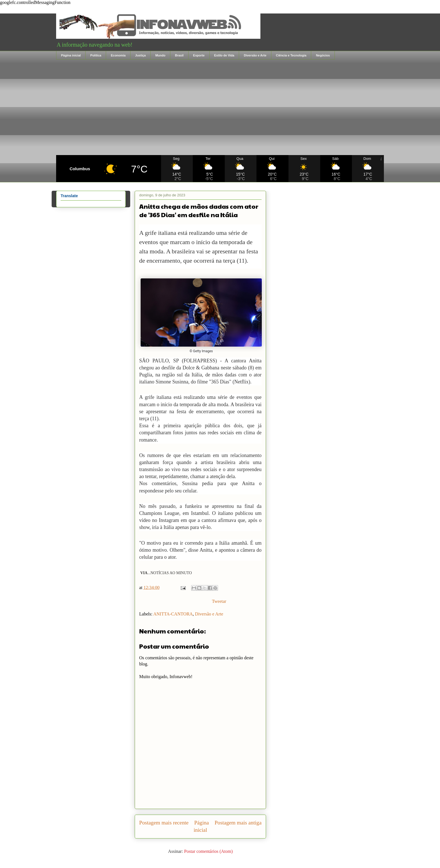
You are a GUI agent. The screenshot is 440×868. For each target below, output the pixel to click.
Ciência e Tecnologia (291, 55)
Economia (118, 55)
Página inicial (71, 55)
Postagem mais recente (164, 823)
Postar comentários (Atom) (208, 851)
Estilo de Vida (224, 55)
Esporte (199, 55)
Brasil (179, 55)
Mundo (160, 55)
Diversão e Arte (255, 55)
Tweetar (219, 601)
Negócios (323, 55)
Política (96, 55)
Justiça (141, 55)
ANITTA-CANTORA (173, 614)
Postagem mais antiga (238, 823)
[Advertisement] (220, 107)
